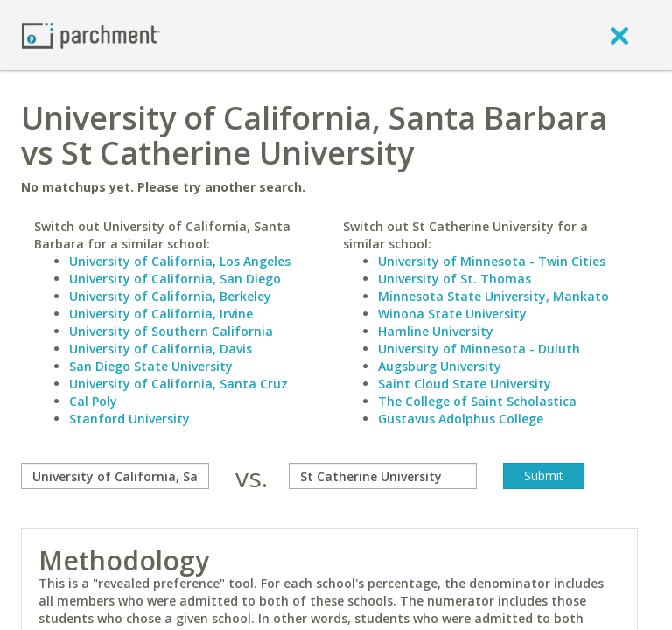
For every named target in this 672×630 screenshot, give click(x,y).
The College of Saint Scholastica (477, 401)
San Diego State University (151, 366)
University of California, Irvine (161, 314)
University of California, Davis (161, 349)
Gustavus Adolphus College (461, 419)
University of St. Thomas (455, 279)
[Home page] (91, 35)
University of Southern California (171, 331)
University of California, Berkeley (170, 296)
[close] (619, 35)
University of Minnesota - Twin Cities (492, 261)
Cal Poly (93, 401)
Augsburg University (440, 366)
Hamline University (436, 331)
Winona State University (452, 314)
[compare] (115, 476)
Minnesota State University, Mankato (493, 296)
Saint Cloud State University (465, 384)
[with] (383, 476)
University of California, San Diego (175, 279)
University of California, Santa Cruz (178, 384)
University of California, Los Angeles (180, 261)
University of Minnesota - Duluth (479, 349)
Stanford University (129, 419)
